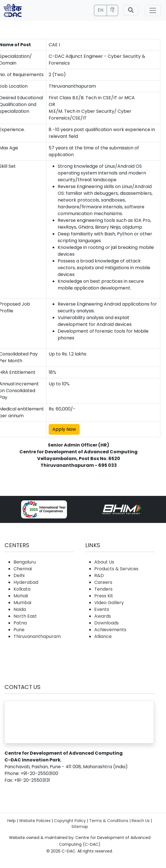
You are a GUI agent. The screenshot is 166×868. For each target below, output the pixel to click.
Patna (20, 623)
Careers (103, 582)
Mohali (21, 596)
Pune (19, 630)
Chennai (23, 569)
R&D (99, 576)
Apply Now (64, 429)
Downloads (106, 623)
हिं (112, 10)
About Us (104, 562)
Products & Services (116, 569)
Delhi (19, 576)
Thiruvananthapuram (37, 636)
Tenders (103, 589)
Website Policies (35, 821)
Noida (20, 609)
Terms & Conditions (109, 821)
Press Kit (104, 596)
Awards (103, 616)
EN (100, 10)
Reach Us (141, 821)
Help (12, 821)
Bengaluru (25, 562)
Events (102, 609)
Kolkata (22, 589)
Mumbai (22, 603)
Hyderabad (26, 582)
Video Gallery (109, 603)
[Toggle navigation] (153, 10)
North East (25, 616)
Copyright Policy (70, 821)
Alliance (103, 636)
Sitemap (80, 827)
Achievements (110, 630)
